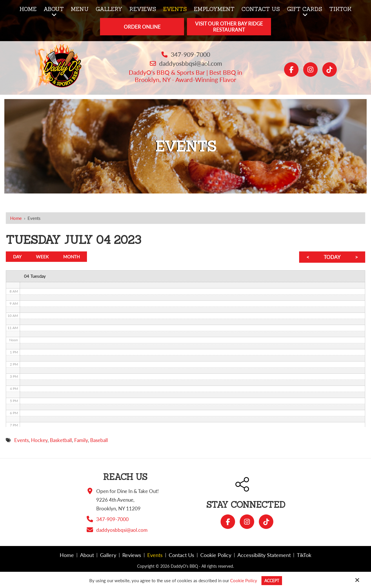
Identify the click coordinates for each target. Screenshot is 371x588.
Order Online (142, 27)
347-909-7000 (190, 54)
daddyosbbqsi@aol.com (191, 63)
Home (16, 218)
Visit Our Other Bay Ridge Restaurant (229, 27)
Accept (272, 580)
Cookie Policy (243, 580)
